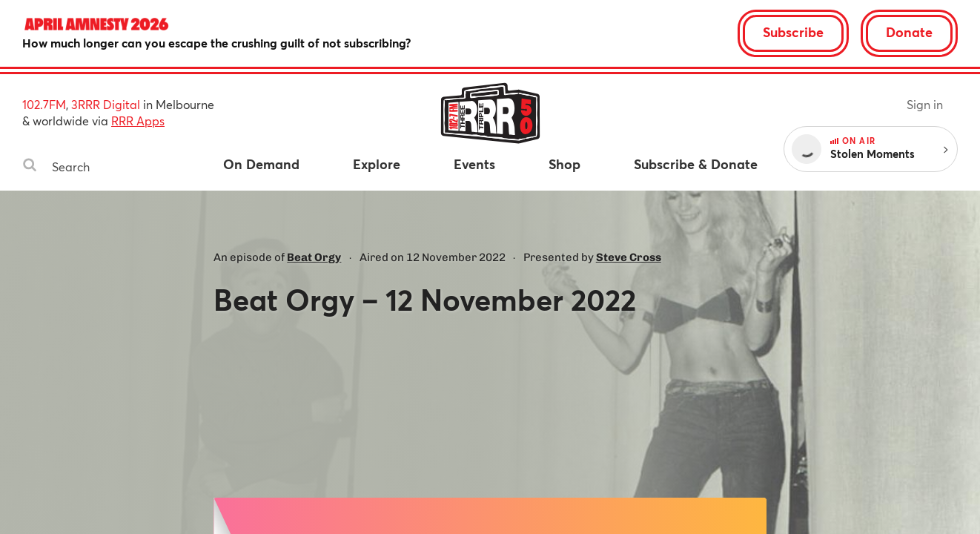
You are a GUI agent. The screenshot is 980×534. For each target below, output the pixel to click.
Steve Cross (629, 257)
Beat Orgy (314, 257)
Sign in (925, 104)
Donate (909, 32)
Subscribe (793, 32)
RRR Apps (138, 121)
